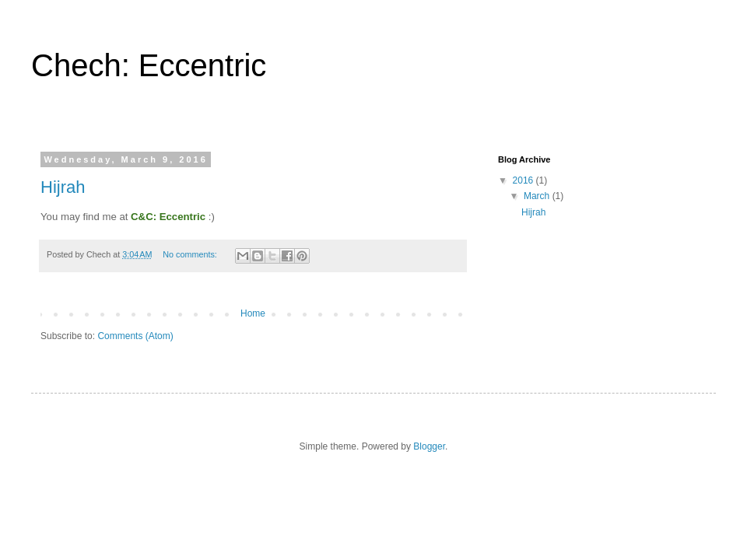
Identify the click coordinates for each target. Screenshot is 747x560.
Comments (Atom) (135, 336)
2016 (524, 180)
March (538, 196)
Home (253, 313)
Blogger (429, 446)
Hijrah (63, 187)
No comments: (191, 254)
